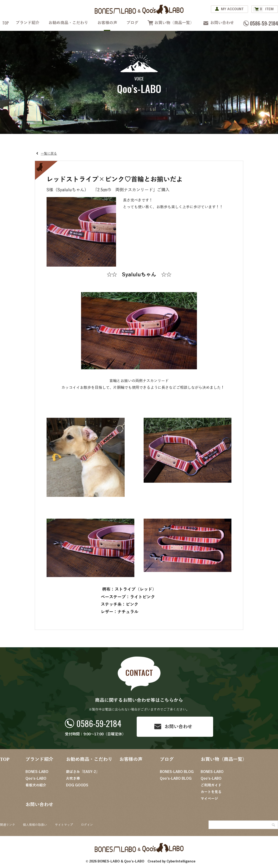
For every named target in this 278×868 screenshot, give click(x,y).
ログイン (87, 825)
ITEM (263, 9)
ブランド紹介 (28, 23)
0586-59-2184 (99, 723)
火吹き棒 (73, 779)
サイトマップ (64, 825)
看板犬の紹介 (36, 785)
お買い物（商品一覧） (174, 23)
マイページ (209, 799)
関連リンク (8, 825)
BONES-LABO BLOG (177, 772)
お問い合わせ (222, 23)
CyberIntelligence (181, 861)
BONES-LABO (37, 772)
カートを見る (211, 792)
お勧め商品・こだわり (68, 23)
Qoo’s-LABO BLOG (176, 779)
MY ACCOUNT (232, 9)
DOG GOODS (77, 785)
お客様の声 (107, 23)
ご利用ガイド (211, 785)
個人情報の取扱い (35, 825)
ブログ (132, 23)
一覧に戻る (49, 154)
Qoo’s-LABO (36, 779)
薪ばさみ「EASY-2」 (83, 772)
